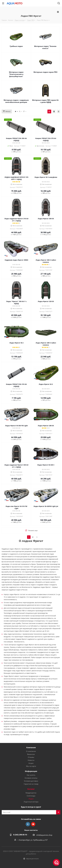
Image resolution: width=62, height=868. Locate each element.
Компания (31, 748)
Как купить (31, 775)
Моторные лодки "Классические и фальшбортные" (16, 74)
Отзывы (31, 757)
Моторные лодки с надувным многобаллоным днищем (16, 101)
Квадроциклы (31, 793)
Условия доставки (31, 781)
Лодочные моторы (31, 802)
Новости (31, 760)
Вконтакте (28, 824)
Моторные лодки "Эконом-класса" (45, 47)
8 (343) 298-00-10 (20, 835)
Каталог (31, 789)
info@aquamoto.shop (44, 835)
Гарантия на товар (31, 784)
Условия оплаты (31, 778)
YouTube (33, 824)
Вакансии (31, 754)
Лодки (31, 799)
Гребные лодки (16, 46)
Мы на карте (31, 766)
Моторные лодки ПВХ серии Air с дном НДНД (45, 101)
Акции (31, 763)
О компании (31, 751)
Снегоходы (31, 796)
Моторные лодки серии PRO (45, 72)
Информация (31, 771)
